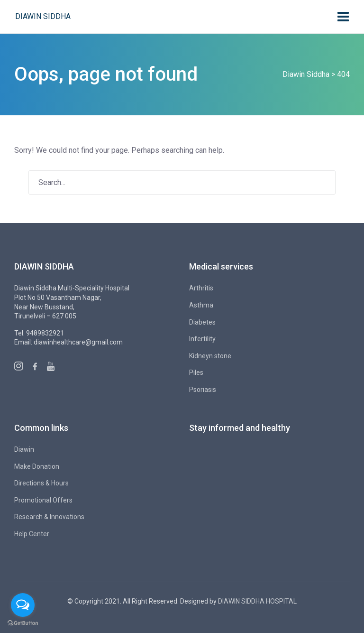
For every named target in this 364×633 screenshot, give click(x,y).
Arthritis (201, 288)
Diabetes (202, 322)
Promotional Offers (43, 500)
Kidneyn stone (210, 356)
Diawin (24, 449)
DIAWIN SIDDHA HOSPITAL (257, 601)
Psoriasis (203, 390)
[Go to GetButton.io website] (23, 623)
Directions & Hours (41, 483)
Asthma (201, 305)
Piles (196, 372)
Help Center (32, 534)
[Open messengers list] (23, 605)
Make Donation (37, 466)
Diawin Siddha (43, 16)
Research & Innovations (49, 517)
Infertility (202, 339)
